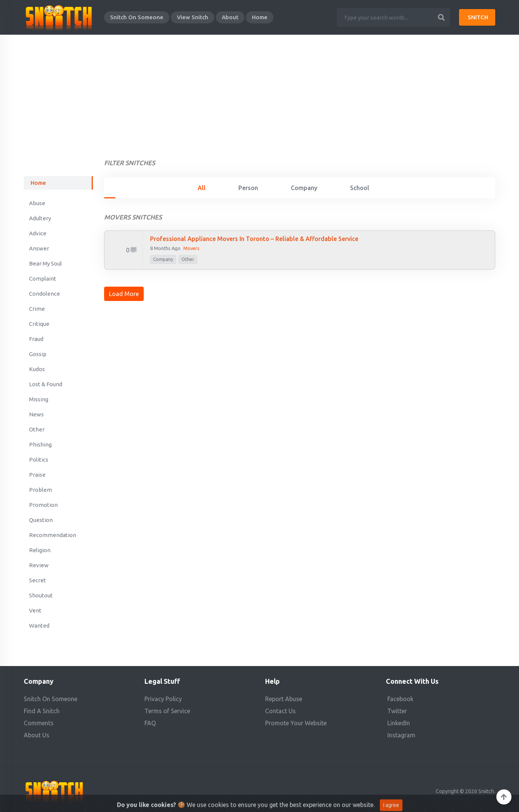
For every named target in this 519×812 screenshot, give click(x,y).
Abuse (37, 203)
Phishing (40, 444)
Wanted (39, 626)
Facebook (400, 699)
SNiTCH (478, 17)
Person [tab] (248, 188)
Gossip (38, 354)
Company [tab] (304, 188)
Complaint (43, 279)
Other (37, 429)
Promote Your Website (296, 723)
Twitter (397, 711)
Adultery (40, 218)
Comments (39, 723)
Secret (38, 580)
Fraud (36, 339)
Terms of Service (167, 711)
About (230, 17)
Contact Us (280, 711)
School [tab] (360, 188)
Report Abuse (284, 699)
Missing (39, 399)
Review (39, 565)
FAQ (150, 723)
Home (260, 17)
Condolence (45, 294)
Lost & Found (46, 384)
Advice (38, 233)
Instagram (401, 735)
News (36, 414)
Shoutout (41, 595)
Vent (35, 610)
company (163, 259)
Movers (191, 248)
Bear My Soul (45, 263)
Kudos (37, 369)
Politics (39, 460)
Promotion (43, 505)
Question (41, 520)
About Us (37, 735)
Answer (39, 248)
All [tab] (202, 188)
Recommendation (53, 535)
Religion (40, 550)
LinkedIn (399, 723)
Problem (41, 490)
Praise (37, 475)
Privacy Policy (163, 699)
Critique (39, 324)
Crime (37, 309)
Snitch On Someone (137, 17)
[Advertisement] (259, 91)
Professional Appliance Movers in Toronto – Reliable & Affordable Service (254, 239)
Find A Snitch (42, 711)
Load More (124, 294)
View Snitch (193, 17)
